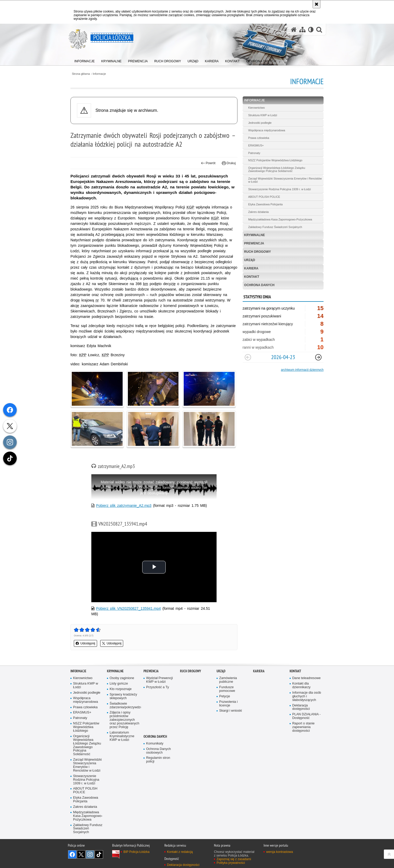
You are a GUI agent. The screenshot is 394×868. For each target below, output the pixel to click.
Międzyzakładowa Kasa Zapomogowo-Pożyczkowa (280, 219)
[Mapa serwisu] (302, 30)
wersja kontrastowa (280, 852)
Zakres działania (258, 212)
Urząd (250, 260)
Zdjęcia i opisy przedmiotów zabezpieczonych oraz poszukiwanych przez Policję (124, 720)
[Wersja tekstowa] (311, 30)
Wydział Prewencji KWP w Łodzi (159, 680)
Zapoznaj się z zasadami (234, 859)
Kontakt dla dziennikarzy (301, 685)
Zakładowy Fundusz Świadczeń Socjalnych (275, 227)
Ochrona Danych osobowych (159, 751)
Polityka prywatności (231, 863)
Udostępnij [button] (85, 643)
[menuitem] (85, 60)
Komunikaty (155, 744)
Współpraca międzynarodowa (267, 130)
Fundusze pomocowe (227, 689)
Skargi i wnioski (231, 711)
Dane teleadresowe (306, 678)
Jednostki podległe (260, 123)
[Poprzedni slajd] (248, 357)
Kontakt (252, 277)
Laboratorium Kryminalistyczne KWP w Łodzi (122, 736)
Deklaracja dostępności (301, 707)
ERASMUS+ (256, 145)
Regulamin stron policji (158, 760)
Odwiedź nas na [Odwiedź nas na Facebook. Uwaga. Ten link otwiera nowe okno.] (72, 854)
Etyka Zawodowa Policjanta (265, 204)
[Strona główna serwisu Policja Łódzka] (294, 30)
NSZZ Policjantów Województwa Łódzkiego (275, 160)
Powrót (208, 163)
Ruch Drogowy (258, 252)
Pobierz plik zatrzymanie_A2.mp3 (124, 506)
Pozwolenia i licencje (228, 704)
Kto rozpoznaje (121, 689)
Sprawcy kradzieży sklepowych (123, 696)
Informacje (99, 74)
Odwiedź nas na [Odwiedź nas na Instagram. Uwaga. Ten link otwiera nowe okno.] (90, 854)
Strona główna (81, 74)
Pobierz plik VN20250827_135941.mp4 (128, 608)
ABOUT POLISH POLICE (264, 197)
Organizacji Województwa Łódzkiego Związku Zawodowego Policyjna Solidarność (277, 169)
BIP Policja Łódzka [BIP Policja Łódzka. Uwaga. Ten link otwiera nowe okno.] (136, 852)
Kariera (251, 268)
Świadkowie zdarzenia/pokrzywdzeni (125, 706)
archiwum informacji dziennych (302, 370)
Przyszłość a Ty (157, 687)
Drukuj (229, 163)
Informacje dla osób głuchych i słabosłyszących (307, 696)
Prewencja (254, 243)
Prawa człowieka (259, 138)
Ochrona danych (259, 285)
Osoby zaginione (122, 678)
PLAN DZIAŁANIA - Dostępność (306, 716)
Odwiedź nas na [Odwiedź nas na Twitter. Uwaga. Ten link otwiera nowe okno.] (81, 854)
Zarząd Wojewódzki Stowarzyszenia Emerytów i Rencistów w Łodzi (285, 180)
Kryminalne (255, 235)
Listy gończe (119, 684)
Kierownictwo (256, 108)
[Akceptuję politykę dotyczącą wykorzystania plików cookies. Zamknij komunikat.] (317, 4)
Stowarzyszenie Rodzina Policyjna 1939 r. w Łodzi (279, 189)
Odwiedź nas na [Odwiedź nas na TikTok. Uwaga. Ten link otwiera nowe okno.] (99, 854)
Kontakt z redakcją (180, 852)
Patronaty (254, 153)
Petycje (225, 696)
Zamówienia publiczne (228, 680)
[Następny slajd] (318, 357)
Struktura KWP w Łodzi (263, 115)
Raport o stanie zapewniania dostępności (303, 727)
